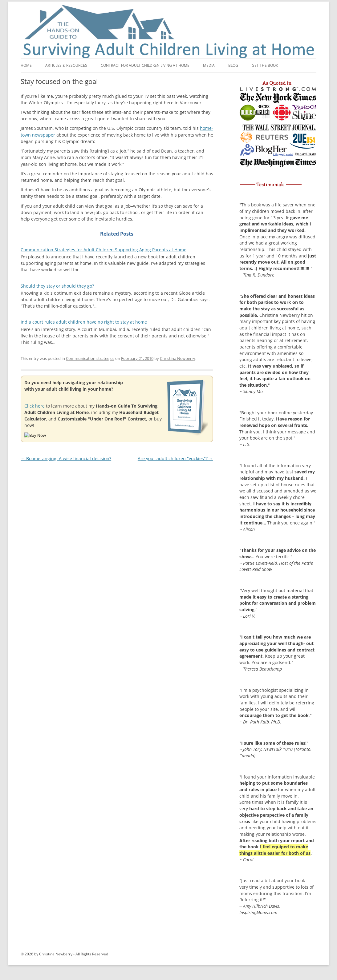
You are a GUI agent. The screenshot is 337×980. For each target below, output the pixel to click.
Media (209, 65)
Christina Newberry (178, 358)
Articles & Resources (66, 65)
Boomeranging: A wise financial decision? (66, 458)
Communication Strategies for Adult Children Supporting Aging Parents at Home (104, 250)
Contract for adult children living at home (145, 65)
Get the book (265, 65)
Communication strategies (90, 358)
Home (26, 65)
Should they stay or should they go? (57, 286)
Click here (35, 406)
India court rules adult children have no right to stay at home (84, 322)
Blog (233, 65)
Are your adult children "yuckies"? (175, 458)
